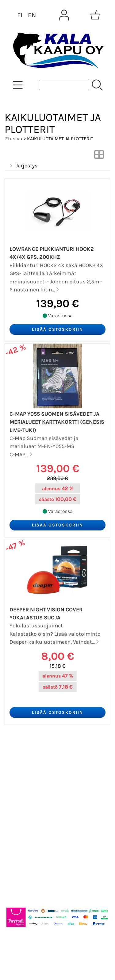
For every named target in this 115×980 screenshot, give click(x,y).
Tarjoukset (23, 754)
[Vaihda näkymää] (99, 156)
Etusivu (14, 139)
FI (20, 15)
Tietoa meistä (28, 784)
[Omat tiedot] (64, 15)
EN (32, 15)
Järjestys (23, 166)
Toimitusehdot (29, 814)
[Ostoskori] (95, 15)
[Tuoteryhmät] (18, 85)
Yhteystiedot (27, 799)
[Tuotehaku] (64, 85)
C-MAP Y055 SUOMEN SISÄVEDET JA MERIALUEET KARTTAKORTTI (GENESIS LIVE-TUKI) (57, 422)
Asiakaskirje (26, 769)
